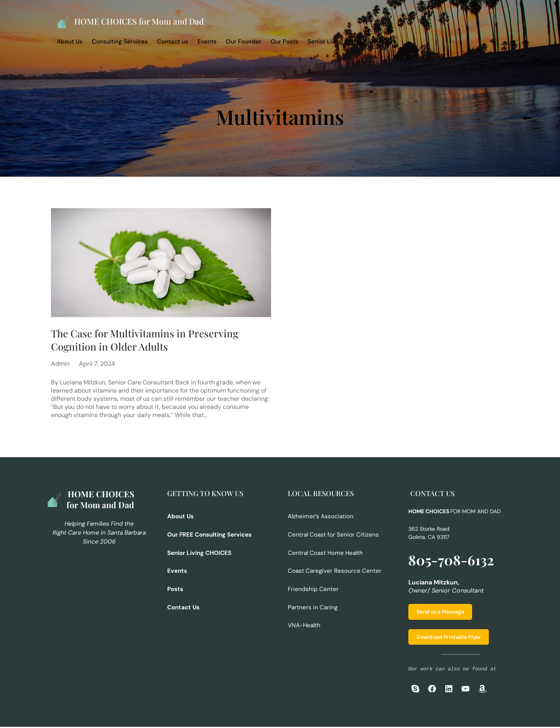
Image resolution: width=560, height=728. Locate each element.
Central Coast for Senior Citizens (333, 535)
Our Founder (244, 42)
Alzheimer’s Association (321, 517)
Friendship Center (313, 589)
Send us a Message (440, 613)
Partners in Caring (313, 607)
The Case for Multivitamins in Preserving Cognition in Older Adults (146, 340)
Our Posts (284, 42)
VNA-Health (304, 625)
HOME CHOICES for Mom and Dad (140, 21)
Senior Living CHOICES (339, 42)
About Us (70, 42)
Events (207, 42)
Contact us (173, 42)
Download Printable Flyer (449, 638)
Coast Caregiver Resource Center (335, 571)
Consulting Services (120, 42)
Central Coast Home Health (325, 553)
